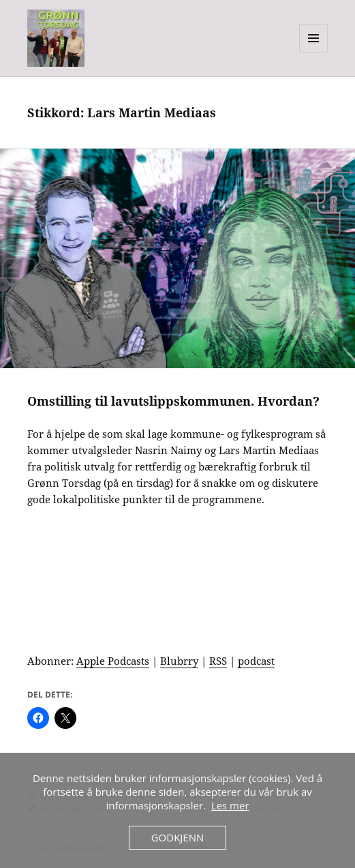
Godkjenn (178, 837)
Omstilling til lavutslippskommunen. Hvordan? (173, 401)
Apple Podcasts (113, 661)
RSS (218, 661)
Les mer (230, 805)
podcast (256, 661)
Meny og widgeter (314, 52)
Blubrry (179, 661)
